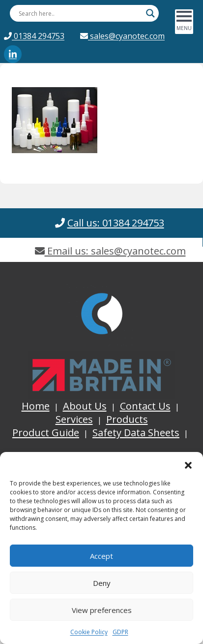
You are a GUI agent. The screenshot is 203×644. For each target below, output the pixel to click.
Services (74, 419)
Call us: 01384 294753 (116, 223)
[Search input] (80, 13)
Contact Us (145, 406)
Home (36, 406)
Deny (102, 583)
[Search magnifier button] (150, 13)
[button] (188, 464)
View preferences (102, 610)
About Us (85, 406)
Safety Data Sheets (136, 433)
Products (127, 419)
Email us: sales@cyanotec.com (110, 251)
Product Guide (46, 433)
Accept (101, 556)
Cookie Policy (89, 632)
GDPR (120, 632)
